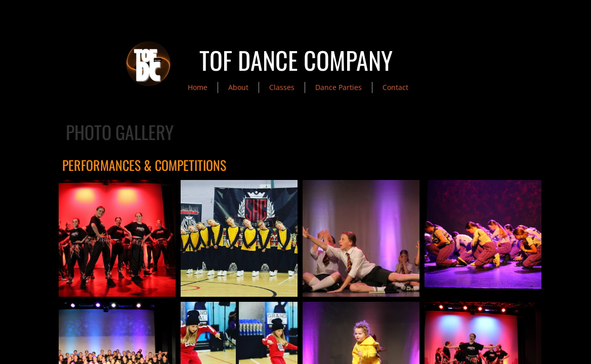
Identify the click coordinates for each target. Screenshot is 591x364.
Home (198, 87)
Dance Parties (339, 87)
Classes (282, 87)
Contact (395, 87)
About (238, 87)
